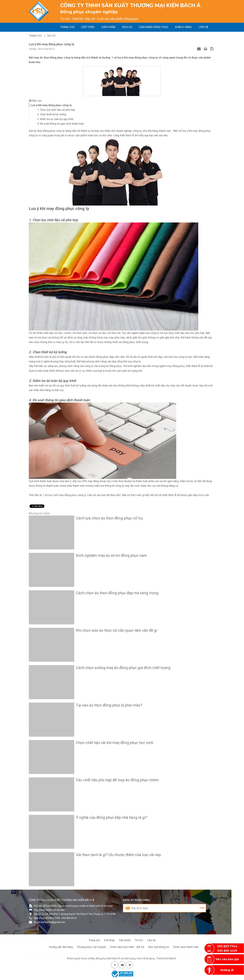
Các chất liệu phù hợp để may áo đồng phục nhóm (117, 780)
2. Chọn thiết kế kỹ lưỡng (52, 114)
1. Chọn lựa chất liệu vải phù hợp (56, 110)
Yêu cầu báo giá (227, 959)
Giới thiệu (88, 27)
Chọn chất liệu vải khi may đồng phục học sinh (115, 743)
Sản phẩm (108, 27)
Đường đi (227, 970)
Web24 (172, 958)
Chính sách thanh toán (186, 947)
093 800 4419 (227, 951)
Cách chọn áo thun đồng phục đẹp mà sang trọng (117, 593)
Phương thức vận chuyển (91, 947)
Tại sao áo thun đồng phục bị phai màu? (109, 705)
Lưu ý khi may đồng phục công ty (51, 105)
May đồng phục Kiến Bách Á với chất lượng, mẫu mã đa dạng (123, 958)
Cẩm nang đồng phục (154, 27)
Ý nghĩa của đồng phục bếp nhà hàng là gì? (112, 817)
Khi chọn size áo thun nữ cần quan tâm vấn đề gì (117, 630)
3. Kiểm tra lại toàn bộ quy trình (55, 119)
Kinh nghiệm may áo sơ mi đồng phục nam (111, 555)
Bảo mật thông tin (159, 947)
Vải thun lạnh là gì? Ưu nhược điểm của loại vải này (118, 855)
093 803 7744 (227, 946)
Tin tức (139, 940)
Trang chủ (67, 27)
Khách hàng (183, 27)
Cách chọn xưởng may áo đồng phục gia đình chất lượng (123, 668)
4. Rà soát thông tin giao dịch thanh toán (61, 124)
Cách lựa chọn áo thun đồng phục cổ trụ (109, 518)
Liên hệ (203, 27)
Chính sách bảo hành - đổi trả (127, 947)
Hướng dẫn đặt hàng (61, 947)
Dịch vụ (127, 27)
